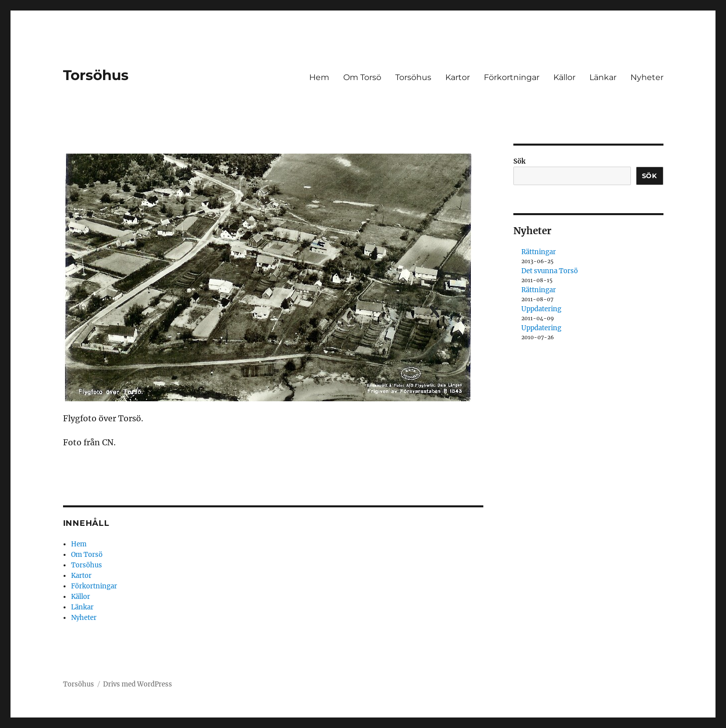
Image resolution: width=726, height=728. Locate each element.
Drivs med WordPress (138, 684)
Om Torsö (362, 77)
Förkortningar (512, 77)
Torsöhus (96, 75)
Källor (564, 77)
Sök (519, 161)
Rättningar (539, 252)
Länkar (603, 77)
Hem (319, 77)
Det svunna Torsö (550, 271)
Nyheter (647, 77)
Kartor (458, 77)
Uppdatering (541, 309)
